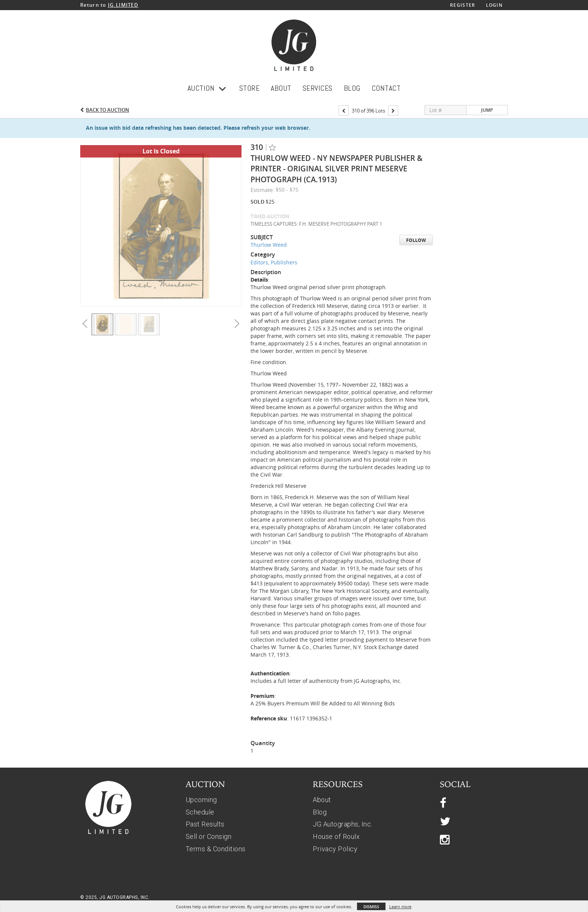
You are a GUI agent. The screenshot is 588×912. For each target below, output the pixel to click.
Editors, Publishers (274, 262)
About (322, 800)
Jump (487, 110)
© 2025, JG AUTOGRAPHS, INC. (115, 897)
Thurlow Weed (269, 245)
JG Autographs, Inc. (343, 824)
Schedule (200, 812)
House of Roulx (336, 836)
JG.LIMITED (123, 5)
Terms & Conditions (216, 849)
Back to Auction (107, 110)
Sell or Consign (209, 836)
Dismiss (371, 907)
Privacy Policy (335, 849)
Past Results (205, 824)
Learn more (400, 907)
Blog (320, 812)
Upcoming (201, 800)
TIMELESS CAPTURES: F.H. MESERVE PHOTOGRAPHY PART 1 (316, 224)
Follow (416, 240)
